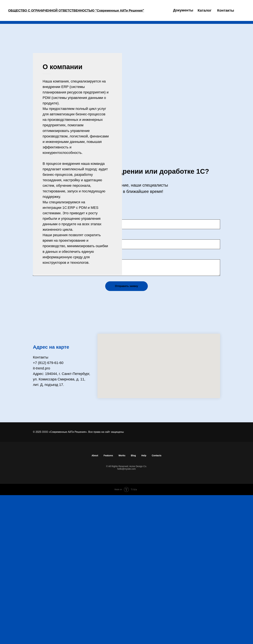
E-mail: (38, 385)
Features (108, 604)
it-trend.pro (41, 517)
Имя (36, 358)
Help (144, 604)
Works (122, 604)
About (95, 604)
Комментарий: (45, 405)
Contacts (157, 604)
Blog (133, 604)
